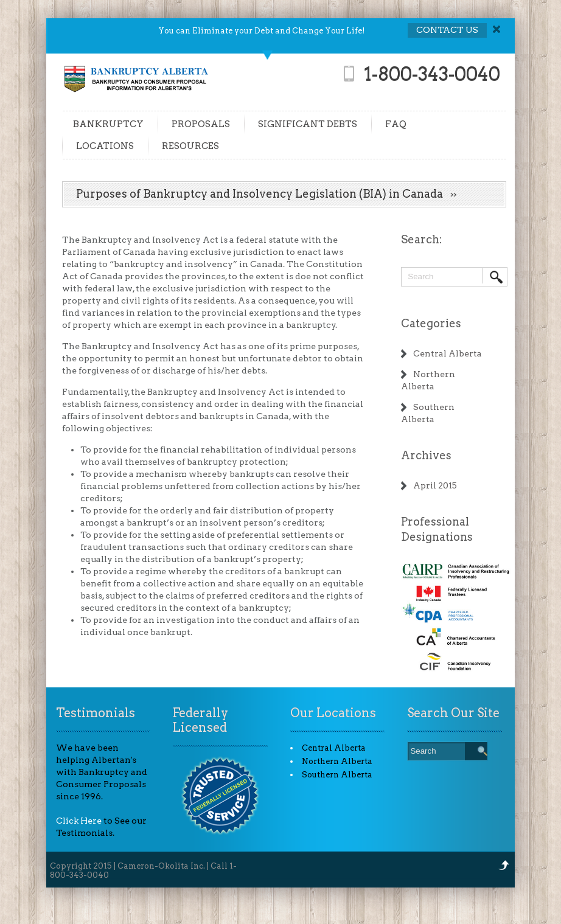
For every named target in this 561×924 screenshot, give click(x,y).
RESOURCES (190, 146)
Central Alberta (448, 353)
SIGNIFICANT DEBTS (308, 124)
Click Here (79, 821)
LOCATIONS (105, 146)
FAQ (396, 124)
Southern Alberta (337, 775)
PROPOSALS (201, 124)
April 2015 (435, 485)
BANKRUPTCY (108, 124)
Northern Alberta (337, 761)
